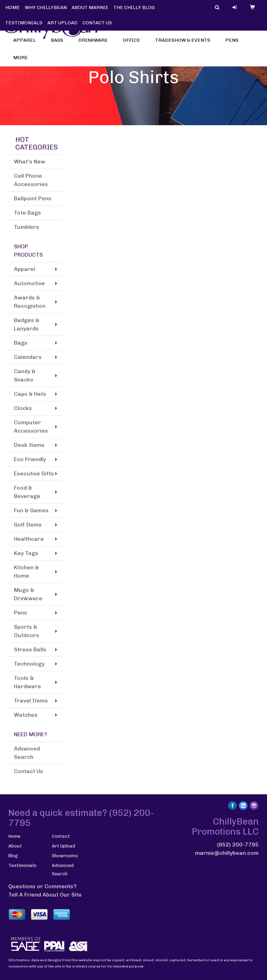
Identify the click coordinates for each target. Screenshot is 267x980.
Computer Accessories (31, 427)
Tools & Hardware (27, 682)
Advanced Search (27, 753)
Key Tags (26, 553)
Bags (59, 45)
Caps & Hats (30, 394)
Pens (234, 45)
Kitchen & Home (26, 572)
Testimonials (22, 865)
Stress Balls (30, 649)
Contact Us (29, 771)
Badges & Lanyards (27, 324)
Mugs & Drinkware (28, 594)
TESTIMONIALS (24, 23)
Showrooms (65, 856)
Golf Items (28, 525)
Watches (26, 715)
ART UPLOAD (62, 23)
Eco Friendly (30, 459)
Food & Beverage (27, 492)
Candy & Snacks (25, 375)
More (23, 62)
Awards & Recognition (30, 302)
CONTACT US (97, 23)
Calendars (28, 357)
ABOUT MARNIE (90, 7)
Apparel (27, 45)
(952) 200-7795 (238, 845)
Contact (61, 836)
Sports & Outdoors (27, 631)
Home (14, 836)
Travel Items (31, 701)
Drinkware (95, 45)
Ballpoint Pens (33, 198)
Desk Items (29, 445)
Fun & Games (31, 510)
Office (134, 45)
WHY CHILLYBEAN (46, 7)
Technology (29, 664)
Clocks (23, 408)
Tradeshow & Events (185, 45)
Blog (13, 856)
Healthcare (29, 539)
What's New (30, 162)
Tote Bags (27, 213)
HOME (13, 7)
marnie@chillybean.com (227, 853)
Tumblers (27, 227)
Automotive (29, 283)
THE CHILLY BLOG (134, 7)
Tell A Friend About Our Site (45, 895)
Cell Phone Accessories (31, 180)
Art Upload (63, 846)
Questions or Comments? (42, 886)
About (15, 846)
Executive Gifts (34, 473)
